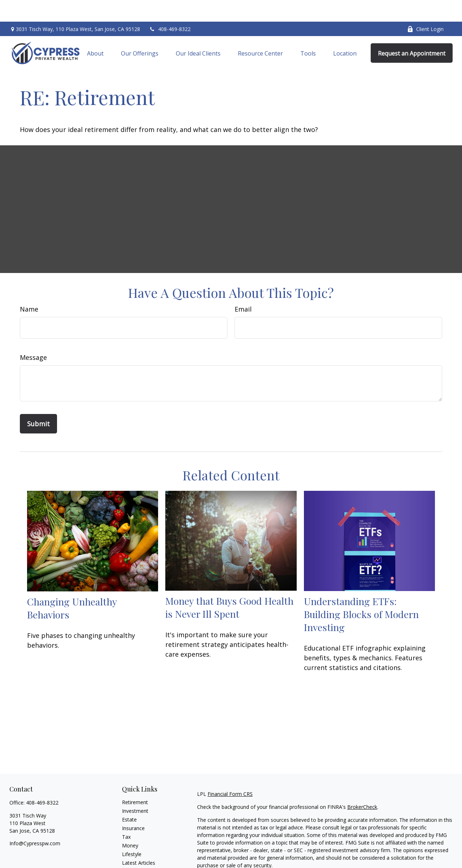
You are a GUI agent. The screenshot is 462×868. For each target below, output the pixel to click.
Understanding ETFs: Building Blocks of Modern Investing (361, 592)
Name (29, 287)
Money (130, 824)
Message (33, 336)
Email (243, 287)
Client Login (425, 7)
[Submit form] (38, 402)
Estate (129, 798)
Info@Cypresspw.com (35, 822)
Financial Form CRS (230, 772)
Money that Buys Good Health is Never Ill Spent (229, 586)
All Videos (133, 850)
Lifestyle (132, 832)
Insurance (133, 807)
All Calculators (138, 858)
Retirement (135, 781)
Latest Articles (139, 841)
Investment (135, 789)
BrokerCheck (362, 785)
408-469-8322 (170, 7)
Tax (126, 815)
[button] (95, 31)
